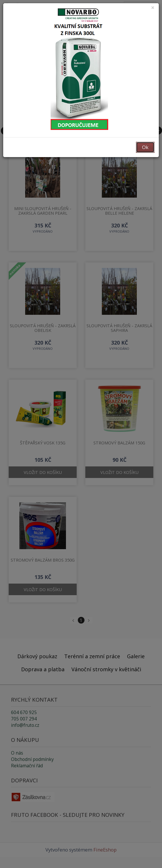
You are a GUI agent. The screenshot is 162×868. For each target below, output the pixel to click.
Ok (145, 147)
